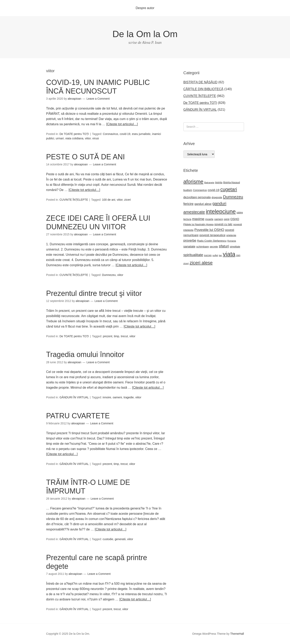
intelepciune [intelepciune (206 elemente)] (221, 211)
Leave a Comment (98, 99)
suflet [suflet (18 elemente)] (215, 255)
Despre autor (145, 8)
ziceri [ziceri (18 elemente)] (186, 263)
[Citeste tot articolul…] (122, 124)
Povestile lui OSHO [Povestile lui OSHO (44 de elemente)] (209, 230)
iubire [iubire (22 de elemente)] (240, 213)
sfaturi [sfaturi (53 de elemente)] (224, 246)
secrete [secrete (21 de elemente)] (214, 247)
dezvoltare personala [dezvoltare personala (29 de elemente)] (197, 197)
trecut (124, 336)
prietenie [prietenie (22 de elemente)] (231, 235)
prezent (108, 336)
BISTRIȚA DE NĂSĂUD (200, 82)
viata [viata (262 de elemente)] (229, 254)
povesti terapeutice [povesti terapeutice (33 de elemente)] (212, 235)
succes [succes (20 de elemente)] (208, 255)
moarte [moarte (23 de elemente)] (209, 219)
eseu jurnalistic (141, 134)
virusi (96, 138)
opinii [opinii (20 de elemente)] (227, 219)
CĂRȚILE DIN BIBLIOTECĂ (203, 89)
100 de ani (109, 200)
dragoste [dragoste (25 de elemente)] (217, 197)
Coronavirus (110, 134)
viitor (88, 138)
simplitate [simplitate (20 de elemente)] (235, 247)
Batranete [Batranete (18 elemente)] (209, 183)
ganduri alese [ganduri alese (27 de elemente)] (203, 204)
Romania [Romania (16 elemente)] (232, 241)
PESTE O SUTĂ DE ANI (86, 157)
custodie (108, 539)
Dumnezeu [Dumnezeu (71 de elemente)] (233, 197)
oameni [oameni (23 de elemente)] (219, 219)
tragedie (129, 397)
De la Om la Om (145, 34)
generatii (120, 539)
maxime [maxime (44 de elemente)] (198, 219)
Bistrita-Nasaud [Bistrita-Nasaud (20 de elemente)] (231, 183)
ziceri (127, 200)
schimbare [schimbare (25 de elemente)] (202, 247)
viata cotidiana (74, 138)
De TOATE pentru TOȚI (74, 134)
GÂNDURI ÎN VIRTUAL (74, 397)
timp (116, 336)
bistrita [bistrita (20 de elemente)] (219, 183)
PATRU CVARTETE (78, 416)
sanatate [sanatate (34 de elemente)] (189, 246)
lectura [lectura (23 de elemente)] (187, 219)
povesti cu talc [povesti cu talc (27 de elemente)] (223, 224)
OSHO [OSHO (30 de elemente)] (235, 219)
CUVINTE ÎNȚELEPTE (74, 200)
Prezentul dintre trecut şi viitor (94, 293)
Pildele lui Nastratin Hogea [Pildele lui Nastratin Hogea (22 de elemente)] (199, 224)
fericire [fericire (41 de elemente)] (188, 204)
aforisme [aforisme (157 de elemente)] (193, 182)
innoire (107, 397)
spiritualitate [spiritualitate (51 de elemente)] (193, 255)
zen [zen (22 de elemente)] (238, 255)
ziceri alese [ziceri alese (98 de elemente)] (201, 263)
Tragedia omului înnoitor (85, 354)
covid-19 (125, 134)
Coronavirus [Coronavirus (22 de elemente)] (200, 190)
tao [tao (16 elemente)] (220, 255)
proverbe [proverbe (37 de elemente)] (190, 240)
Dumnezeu (109, 275)
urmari (60, 138)
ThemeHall (237, 634)
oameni (117, 397)
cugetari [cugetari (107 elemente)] (229, 189)
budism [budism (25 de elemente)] (188, 190)
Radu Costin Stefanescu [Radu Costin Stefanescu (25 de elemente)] (212, 241)
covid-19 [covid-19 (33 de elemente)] (214, 190)
